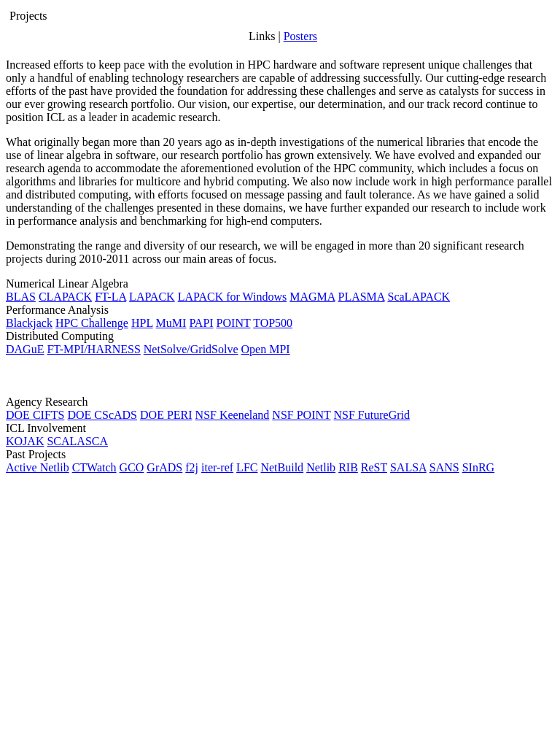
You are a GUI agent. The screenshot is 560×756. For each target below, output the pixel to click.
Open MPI (266, 349)
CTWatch (94, 467)
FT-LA (110, 297)
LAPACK (152, 297)
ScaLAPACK (419, 297)
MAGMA (312, 297)
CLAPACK (65, 297)
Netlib (321, 467)
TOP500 (273, 323)
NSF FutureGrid (372, 415)
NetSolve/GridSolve (191, 349)
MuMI (171, 323)
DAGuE (25, 349)
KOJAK (25, 441)
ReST (374, 467)
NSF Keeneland (233, 415)
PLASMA (361, 297)
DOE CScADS (102, 415)
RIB (348, 467)
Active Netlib (38, 467)
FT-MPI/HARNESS (93, 349)
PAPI (201, 323)
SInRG (478, 467)
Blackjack (29, 323)
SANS (444, 467)
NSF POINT (301, 415)
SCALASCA (77, 441)
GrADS (164, 467)
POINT (234, 323)
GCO (132, 467)
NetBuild (282, 467)
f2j (192, 467)
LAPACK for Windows (233, 297)
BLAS (21, 297)
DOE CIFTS (35, 415)
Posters (300, 36)
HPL (142, 323)
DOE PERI (166, 415)
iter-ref (217, 467)
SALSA (408, 467)
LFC (247, 467)
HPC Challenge (92, 323)
